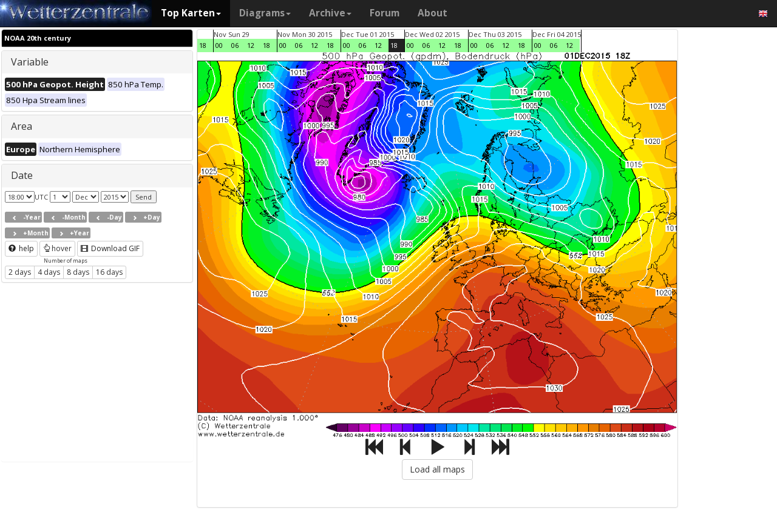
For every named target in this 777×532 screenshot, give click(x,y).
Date (22, 175)
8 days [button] (78, 272)
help (21, 248)
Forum (385, 13)
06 (235, 45)
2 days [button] (20, 272)
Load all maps (437, 469)
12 (251, 45)
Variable (30, 62)
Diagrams (265, 13)
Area (22, 126)
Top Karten (191, 13)
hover (57, 248)
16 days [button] (109, 272)
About (433, 13)
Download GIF (110, 248)
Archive (330, 13)
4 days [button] (49, 272)
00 (219, 45)
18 (203, 45)
